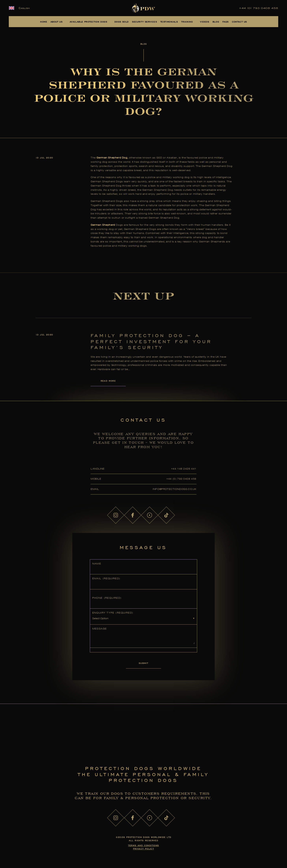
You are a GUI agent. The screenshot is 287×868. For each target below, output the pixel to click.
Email (106, 578)
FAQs (225, 22)
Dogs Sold (122, 22)
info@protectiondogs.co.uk (175, 489)
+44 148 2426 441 (184, 469)
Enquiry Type (113, 613)
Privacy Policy (144, 849)
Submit (143, 663)
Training (187, 22)
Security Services (144, 22)
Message (100, 629)
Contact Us (239, 22)
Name (97, 564)
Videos (205, 22)
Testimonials (169, 22)
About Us (57, 22)
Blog (216, 22)
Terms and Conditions (144, 845)
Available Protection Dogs (88, 22)
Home (44, 22)
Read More (108, 381)
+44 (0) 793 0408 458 (259, 8)
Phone (107, 598)
